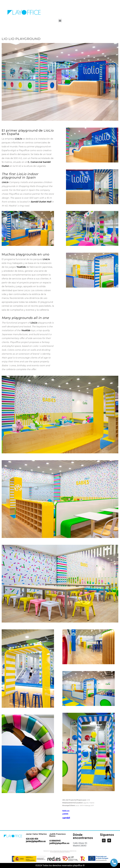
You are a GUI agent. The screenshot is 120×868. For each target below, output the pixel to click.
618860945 (55, 841)
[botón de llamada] (114, 862)
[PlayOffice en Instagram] (104, 840)
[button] (60, 21)
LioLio (19, 139)
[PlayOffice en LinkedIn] (109, 840)
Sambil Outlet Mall (41, 202)
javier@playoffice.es (36, 841)
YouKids (21, 267)
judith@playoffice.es (59, 843)
